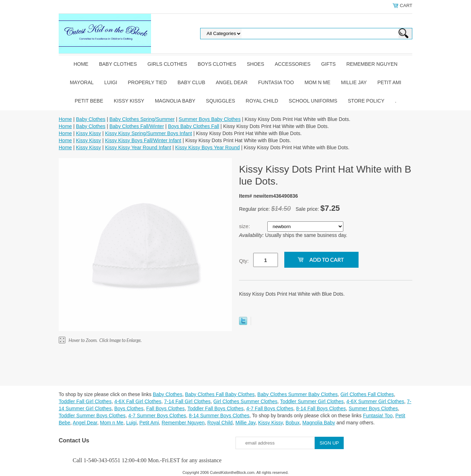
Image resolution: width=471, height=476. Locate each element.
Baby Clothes (118, 64)
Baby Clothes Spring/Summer (142, 119)
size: (245, 226)
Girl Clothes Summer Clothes (245, 401)
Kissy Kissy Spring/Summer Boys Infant (149, 133)
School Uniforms (313, 101)
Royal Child (262, 101)
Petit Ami (389, 82)
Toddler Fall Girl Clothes (85, 401)
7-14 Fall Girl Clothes (187, 401)
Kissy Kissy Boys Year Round (207, 147)
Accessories (293, 64)
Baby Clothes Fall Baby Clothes (220, 394)
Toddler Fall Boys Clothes (216, 408)
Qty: (244, 261)
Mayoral (82, 82)
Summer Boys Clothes (373, 408)
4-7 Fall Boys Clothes (270, 408)
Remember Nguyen (372, 64)
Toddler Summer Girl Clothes (312, 401)
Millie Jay (354, 82)
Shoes (255, 64)
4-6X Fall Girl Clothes (138, 401)
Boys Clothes (217, 64)
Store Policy (366, 101)
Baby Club (191, 82)
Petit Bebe (89, 101)
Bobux (292, 423)
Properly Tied (147, 82)
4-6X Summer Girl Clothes (375, 401)
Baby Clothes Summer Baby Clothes (298, 394)
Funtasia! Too (378, 416)
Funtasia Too (276, 82)
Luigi (111, 82)
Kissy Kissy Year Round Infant (138, 147)
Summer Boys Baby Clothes (210, 119)
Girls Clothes (167, 64)
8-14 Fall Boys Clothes (321, 408)
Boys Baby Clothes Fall (194, 126)
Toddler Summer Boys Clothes (92, 416)
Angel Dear (232, 82)
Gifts (328, 64)
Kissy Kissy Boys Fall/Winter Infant (143, 140)
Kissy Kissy (129, 101)
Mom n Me (317, 82)
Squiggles (220, 101)
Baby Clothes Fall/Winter (136, 126)
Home (81, 64)
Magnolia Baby (175, 101)
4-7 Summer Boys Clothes (157, 416)
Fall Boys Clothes (165, 408)
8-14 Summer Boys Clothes (219, 416)
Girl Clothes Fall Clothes (367, 394)
